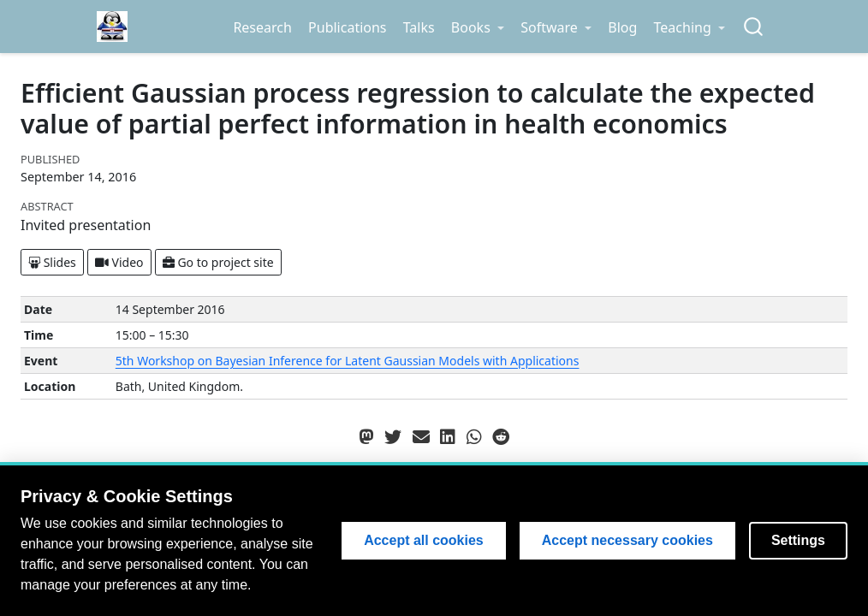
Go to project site (218, 262)
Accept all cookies (424, 540)
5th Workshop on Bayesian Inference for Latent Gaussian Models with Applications (348, 361)
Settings (798, 540)
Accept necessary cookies (627, 540)
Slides (52, 262)
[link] (477, 27)
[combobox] (754, 27)
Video (119, 262)
